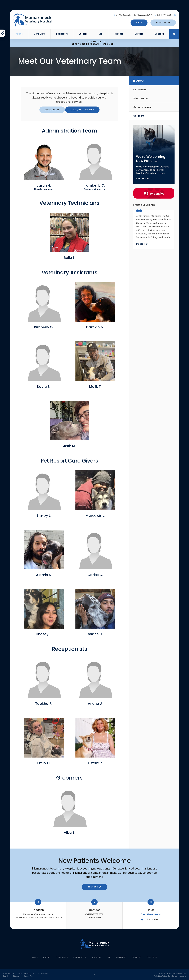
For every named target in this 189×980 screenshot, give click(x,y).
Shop (139, 23)
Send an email (94, 917)
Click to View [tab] (152, 919)
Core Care (39, 34)
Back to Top (28, 976)
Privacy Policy (8, 973)
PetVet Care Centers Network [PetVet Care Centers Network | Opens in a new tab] (174, 976)
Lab (101, 34)
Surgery (83, 34)
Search (6, 976)
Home (35, 957)
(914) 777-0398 (164, 15)
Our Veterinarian (142, 107)
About (19, 34)
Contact (159, 34)
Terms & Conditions (26, 973)
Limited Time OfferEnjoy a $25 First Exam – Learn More (93, 43)
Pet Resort (62, 34)
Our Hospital (140, 90)
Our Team (139, 116)
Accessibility (43, 973)
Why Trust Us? (141, 98)
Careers (139, 34)
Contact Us (94, 887)
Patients (118, 34)
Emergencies (154, 193)
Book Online (163, 23)
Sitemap (16, 976)
